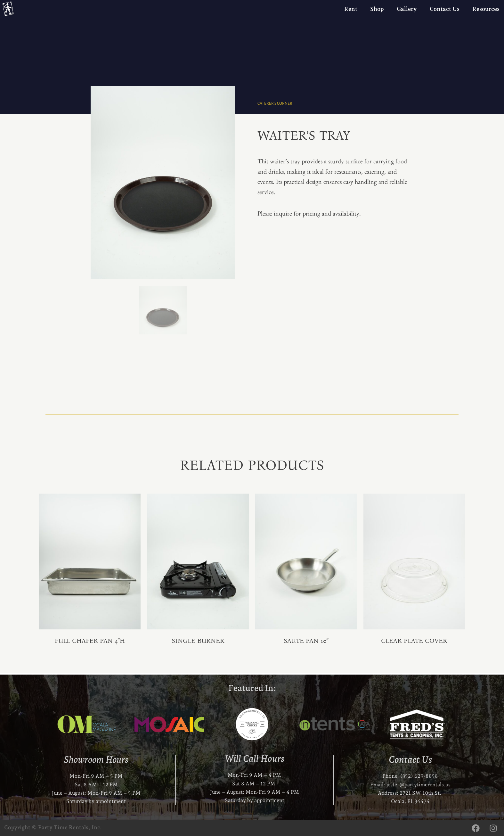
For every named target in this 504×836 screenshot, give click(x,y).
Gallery (407, 9)
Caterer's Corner (275, 103)
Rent (351, 9)
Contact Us (445, 9)
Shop (377, 9)
